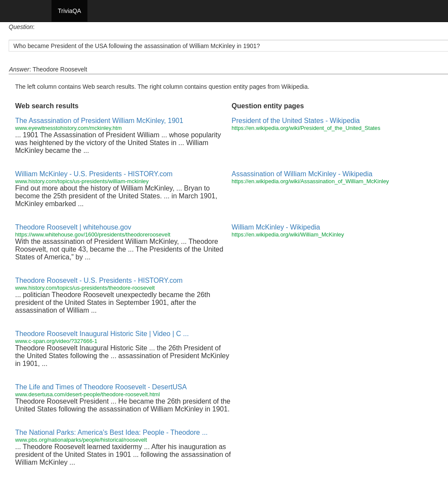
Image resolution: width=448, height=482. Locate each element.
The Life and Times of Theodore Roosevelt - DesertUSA (101, 387)
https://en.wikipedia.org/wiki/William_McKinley (288, 235)
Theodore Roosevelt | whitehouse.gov (73, 227)
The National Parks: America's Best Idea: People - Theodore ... (111, 432)
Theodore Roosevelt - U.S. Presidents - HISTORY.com (99, 280)
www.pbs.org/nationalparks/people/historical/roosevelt (81, 440)
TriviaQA (70, 11)
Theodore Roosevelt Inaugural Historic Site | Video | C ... (102, 334)
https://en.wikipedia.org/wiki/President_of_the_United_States (306, 128)
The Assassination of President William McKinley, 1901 (99, 121)
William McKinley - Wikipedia (276, 227)
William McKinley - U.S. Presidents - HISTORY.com (94, 174)
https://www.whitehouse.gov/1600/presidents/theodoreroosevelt (93, 235)
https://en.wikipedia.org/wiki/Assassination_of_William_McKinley (310, 181)
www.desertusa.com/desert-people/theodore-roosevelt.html (87, 394)
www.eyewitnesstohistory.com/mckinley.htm (68, 128)
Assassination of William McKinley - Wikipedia (302, 174)
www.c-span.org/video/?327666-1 (56, 341)
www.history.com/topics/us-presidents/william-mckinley (82, 181)
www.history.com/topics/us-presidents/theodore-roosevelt (85, 288)
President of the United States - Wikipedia (296, 121)
